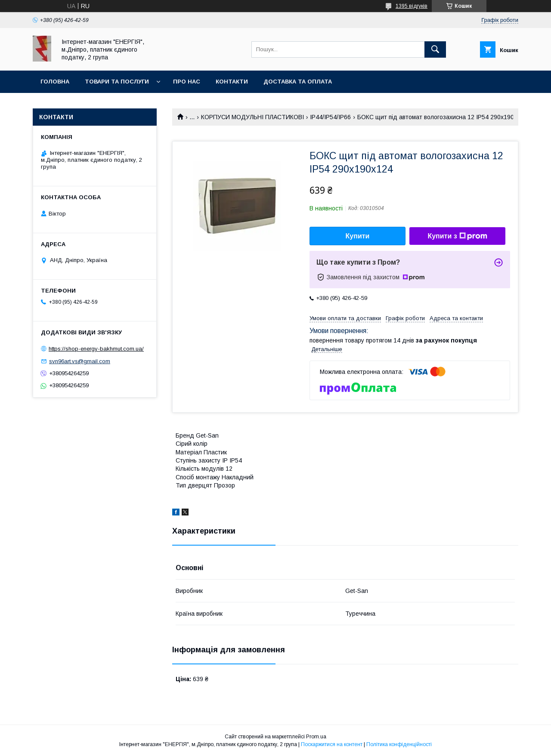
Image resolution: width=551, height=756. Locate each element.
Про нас (187, 82)
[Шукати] (435, 49)
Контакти (232, 82)
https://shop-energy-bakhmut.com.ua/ (96, 349)
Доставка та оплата (298, 82)
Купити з (457, 236)
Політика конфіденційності (399, 744)
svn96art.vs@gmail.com (80, 361)
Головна (55, 82)
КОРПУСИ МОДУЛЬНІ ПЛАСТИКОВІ (252, 117)
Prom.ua (316, 737)
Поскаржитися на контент (332, 744)
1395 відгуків (412, 6)
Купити (358, 236)
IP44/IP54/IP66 (330, 117)
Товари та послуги (117, 82)
